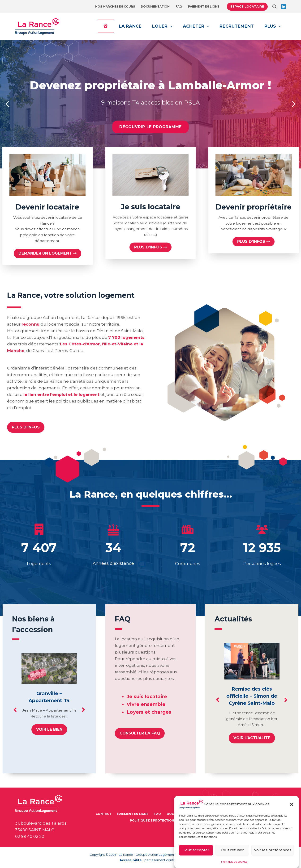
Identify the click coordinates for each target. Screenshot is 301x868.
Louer (163, 26)
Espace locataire (247, 6)
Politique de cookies (234, 862)
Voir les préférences (273, 850)
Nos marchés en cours (115, 6)
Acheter (197, 26)
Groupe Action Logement (155, 855)
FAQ (179, 6)
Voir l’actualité (252, 738)
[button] (292, 804)
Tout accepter (196, 850)
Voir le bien (49, 729)
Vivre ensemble (146, 704)
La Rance (130, 26)
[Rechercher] (274, 6)
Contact (103, 814)
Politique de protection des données (163, 820)
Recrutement (237, 26)
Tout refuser (232, 850)
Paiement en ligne (204, 6)
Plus (273, 26)
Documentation (155, 6)
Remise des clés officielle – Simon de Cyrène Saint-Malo (252, 696)
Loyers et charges (149, 712)
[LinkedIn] (284, 7)
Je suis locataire (147, 696)
